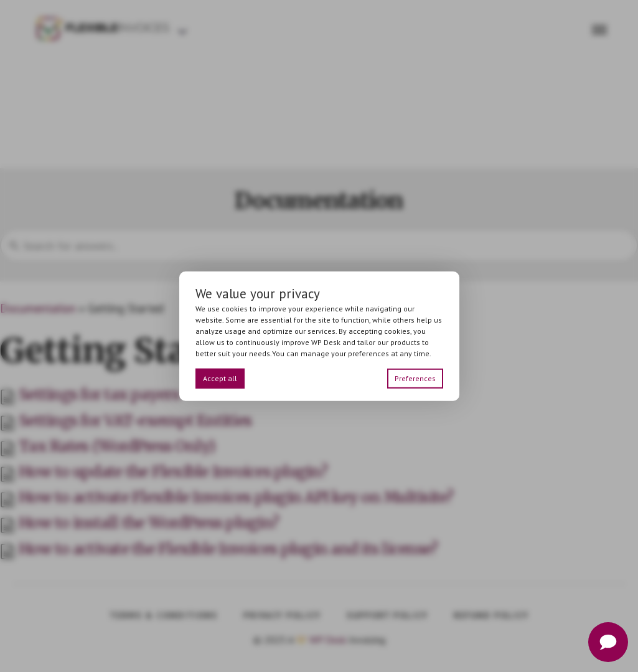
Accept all (220, 378)
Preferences (415, 378)
